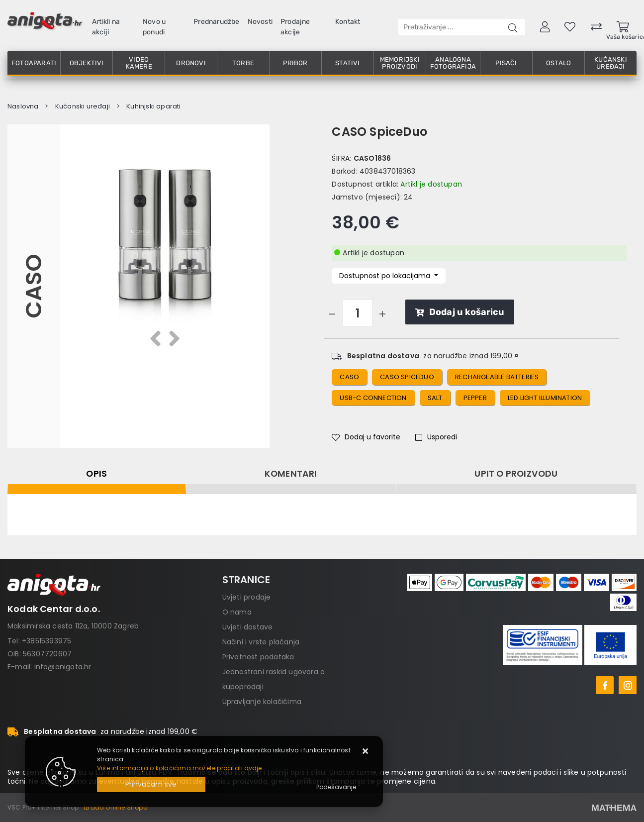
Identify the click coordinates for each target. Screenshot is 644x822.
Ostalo (558, 63)
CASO (34, 286)
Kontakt (348, 22)
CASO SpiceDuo (407, 377)
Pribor (295, 63)
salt (435, 398)
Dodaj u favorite (366, 437)
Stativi (347, 63)
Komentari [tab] (291, 474)
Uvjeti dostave (248, 627)
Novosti (260, 22)
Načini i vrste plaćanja (261, 642)
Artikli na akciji (106, 27)
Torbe (243, 63)
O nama (237, 612)
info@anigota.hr (63, 667)
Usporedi (436, 437)
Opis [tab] (96, 474)
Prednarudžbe (216, 22)
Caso (349, 377)
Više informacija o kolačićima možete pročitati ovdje (179, 768)
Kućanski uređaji (611, 63)
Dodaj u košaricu (460, 312)
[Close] (151, 784)
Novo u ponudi (154, 27)
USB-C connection (373, 398)
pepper (475, 398)
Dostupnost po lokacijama (386, 276)
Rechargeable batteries (497, 377)
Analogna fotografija (453, 63)
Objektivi (87, 63)
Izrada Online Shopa (116, 807)
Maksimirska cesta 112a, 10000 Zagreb (73, 626)
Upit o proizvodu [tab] (516, 474)
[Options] (336, 787)
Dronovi (191, 63)
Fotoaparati (34, 63)
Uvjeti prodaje (247, 597)
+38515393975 (46, 641)
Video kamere (139, 63)
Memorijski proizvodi (400, 63)
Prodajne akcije (295, 27)
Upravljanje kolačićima (262, 702)
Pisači (506, 63)
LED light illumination (545, 398)
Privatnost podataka (258, 657)
